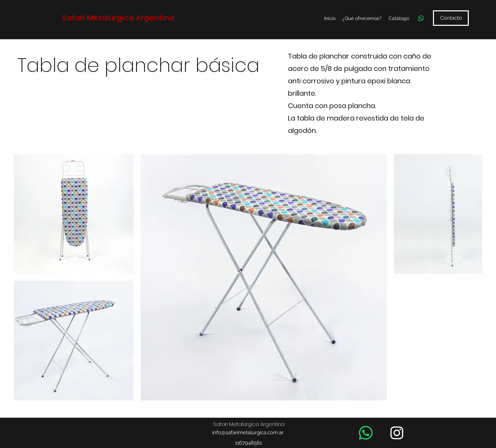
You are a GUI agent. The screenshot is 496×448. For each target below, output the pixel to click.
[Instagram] (397, 433)
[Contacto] (451, 18)
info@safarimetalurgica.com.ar (248, 433)
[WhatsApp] (421, 18)
